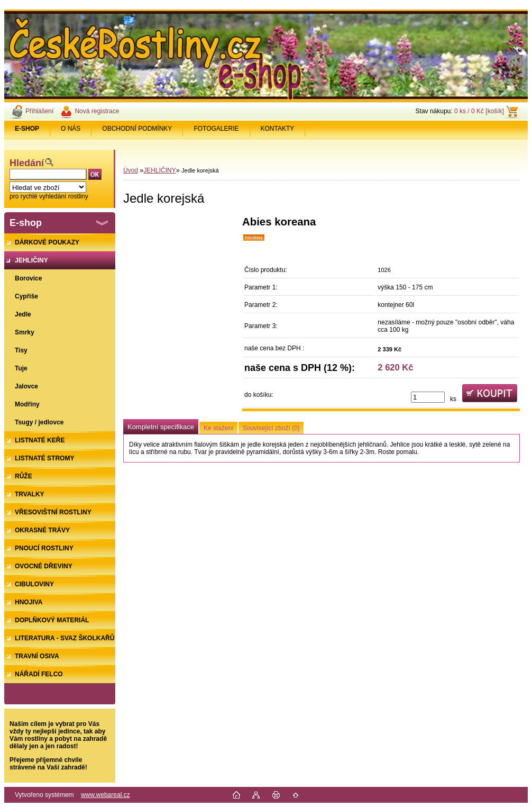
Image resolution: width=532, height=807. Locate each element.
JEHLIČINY (159, 170)
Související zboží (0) (271, 428)
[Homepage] (27, 129)
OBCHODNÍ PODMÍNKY (137, 129)
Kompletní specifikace (161, 427)
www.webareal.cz (106, 795)
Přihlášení (39, 111)
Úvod (131, 170)
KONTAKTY (278, 129)
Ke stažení (219, 428)
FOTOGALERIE (216, 129)
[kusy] (428, 397)
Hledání (27, 163)
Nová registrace (97, 111)
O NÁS (71, 129)
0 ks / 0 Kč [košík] (479, 111)
